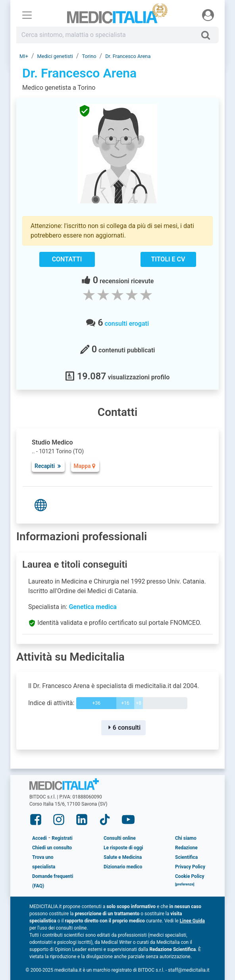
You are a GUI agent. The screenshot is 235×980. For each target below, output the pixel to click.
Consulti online (120, 838)
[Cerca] (209, 35)
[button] (185, 886)
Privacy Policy (190, 867)
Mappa (85, 466)
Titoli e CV (168, 259)
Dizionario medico (123, 867)
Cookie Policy (190, 876)
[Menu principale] (27, 15)
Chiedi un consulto (52, 848)
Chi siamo (186, 838)
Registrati (62, 838)
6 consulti (123, 728)
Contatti (67, 259)
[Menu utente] (208, 15)
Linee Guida (192, 921)
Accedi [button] (39, 838)
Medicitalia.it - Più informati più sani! (118, 16)
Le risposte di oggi (123, 848)
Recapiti (48, 466)
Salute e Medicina (123, 857)
